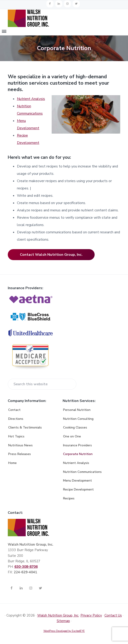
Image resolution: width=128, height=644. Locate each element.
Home (12, 463)
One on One (72, 436)
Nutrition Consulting (78, 419)
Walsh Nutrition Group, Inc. (58, 615)
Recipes (69, 498)
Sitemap (63, 621)
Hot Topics (16, 436)
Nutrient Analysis (31, 99)
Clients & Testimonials (25, 427)
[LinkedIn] (59, 4)
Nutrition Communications (82, 472)
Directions (16, 419)
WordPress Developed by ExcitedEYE (64, 631)
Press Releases (20, 454)
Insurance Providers (77, 445)
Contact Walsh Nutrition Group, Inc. (51, 255)
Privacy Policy (91, 615)
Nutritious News (20, 445)
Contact (14, 410)
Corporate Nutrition (78, 454)
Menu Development (77, 481)
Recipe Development (78, 489)
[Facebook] (50, 4)
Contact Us (113, 615)
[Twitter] (76, 4)
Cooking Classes (75, 427)
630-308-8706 (26, 567)
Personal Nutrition (77, 410)
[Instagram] (67, 4)
